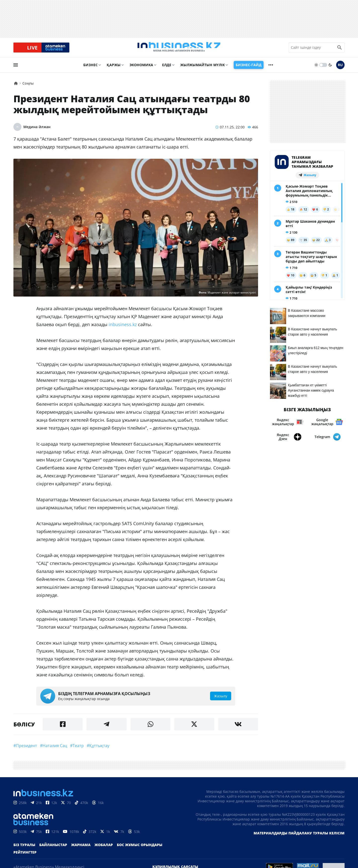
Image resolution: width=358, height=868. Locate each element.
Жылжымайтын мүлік (202, 69)
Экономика (141, 69)
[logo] (179, 50)
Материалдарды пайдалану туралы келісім (299, 837)
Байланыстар (53, 849)
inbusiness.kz (123, 328)
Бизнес (90, 69)
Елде (167, 69)
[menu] (16, 69)
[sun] (316, 69)
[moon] (330, 69)
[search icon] (340, 50)
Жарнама (81, 849)
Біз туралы (24, 849)
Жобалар (104, 849)
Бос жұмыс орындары (140, 849)
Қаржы (114, 69)
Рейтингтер (25, 856)
